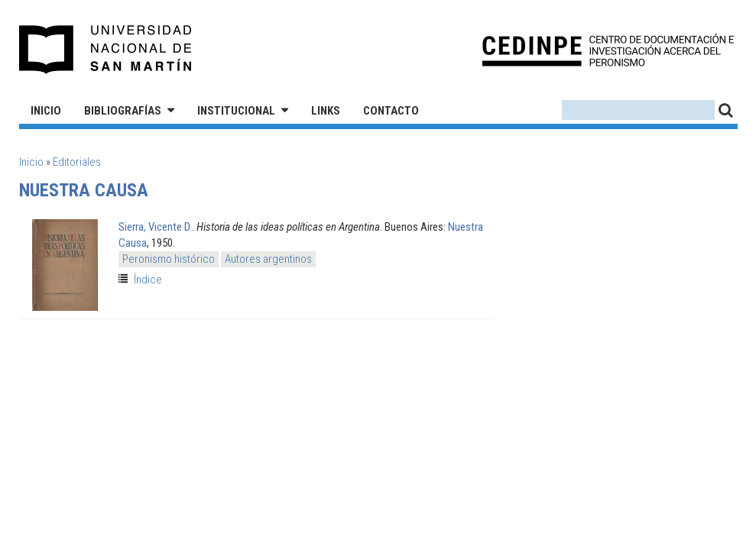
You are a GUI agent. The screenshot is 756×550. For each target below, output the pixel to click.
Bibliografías (123, 111)
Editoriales (77, 162)
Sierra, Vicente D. (155, 227)
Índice (148, 280)
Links (326, 111)
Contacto (391, 111)
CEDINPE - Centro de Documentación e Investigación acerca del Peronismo (608, 50)
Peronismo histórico (169, 259)
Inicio (46, 111)
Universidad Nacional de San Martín (106, 50)
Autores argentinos (268, 259)
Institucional (236, 111)
